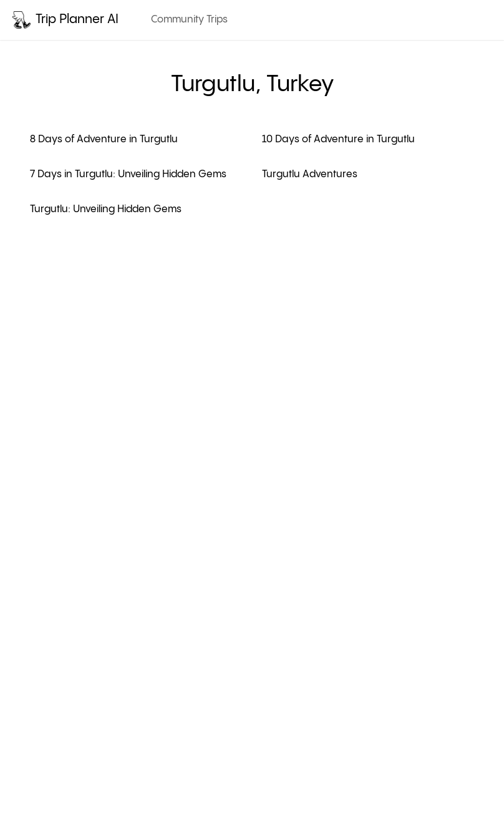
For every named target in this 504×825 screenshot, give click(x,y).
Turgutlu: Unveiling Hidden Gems (106, 209)
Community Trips (189, 20)
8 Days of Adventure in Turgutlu (104, 139)
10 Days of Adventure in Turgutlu (338, 139)
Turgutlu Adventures (310, 174)
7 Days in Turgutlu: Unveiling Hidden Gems (128, 174)
